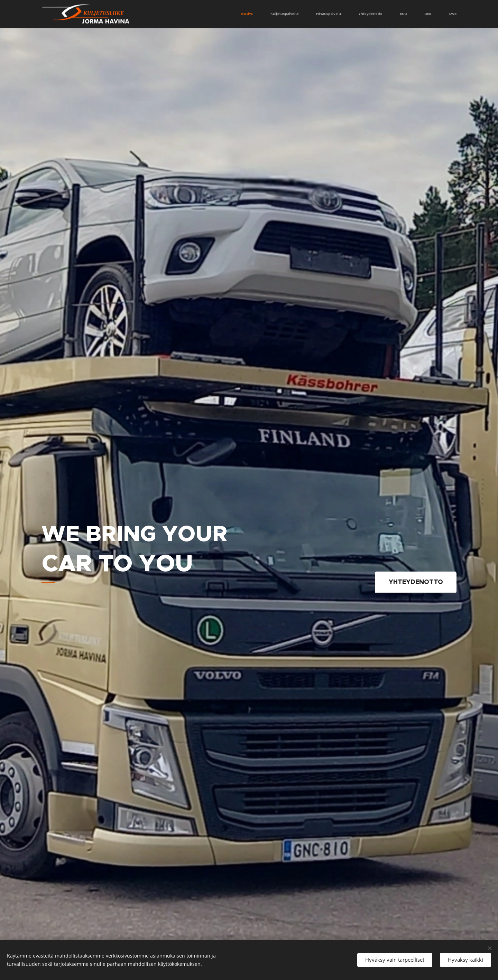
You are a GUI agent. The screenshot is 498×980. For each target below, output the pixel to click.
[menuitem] (356, 14)
